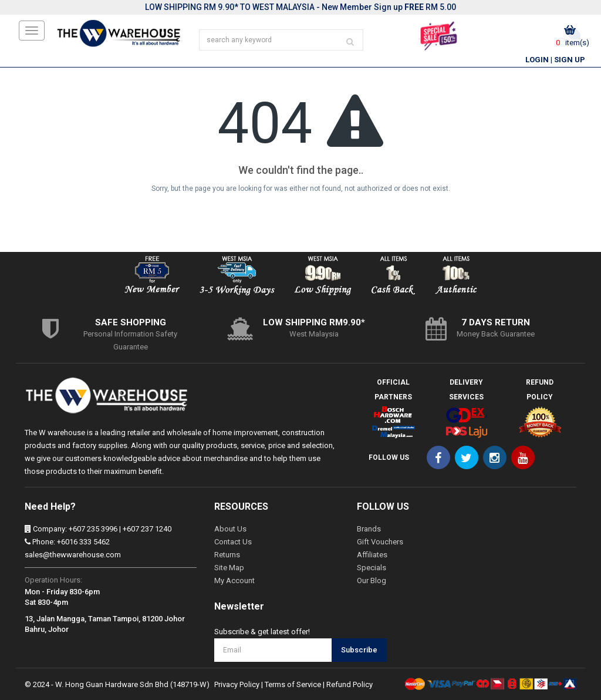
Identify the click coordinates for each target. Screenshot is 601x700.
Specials (372, 568)
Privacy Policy (237, 684)
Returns (227, 555)
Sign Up (570, 60)
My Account (234, 580)
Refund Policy (350, 684)
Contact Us (233, 542)
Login (537, 60)
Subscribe (359, 650)
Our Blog (372, 580)
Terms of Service (293, 684)
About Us (230, 529)
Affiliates (372, 555)
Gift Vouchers (380, 542)
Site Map (229, 568)
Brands (369, 529)
